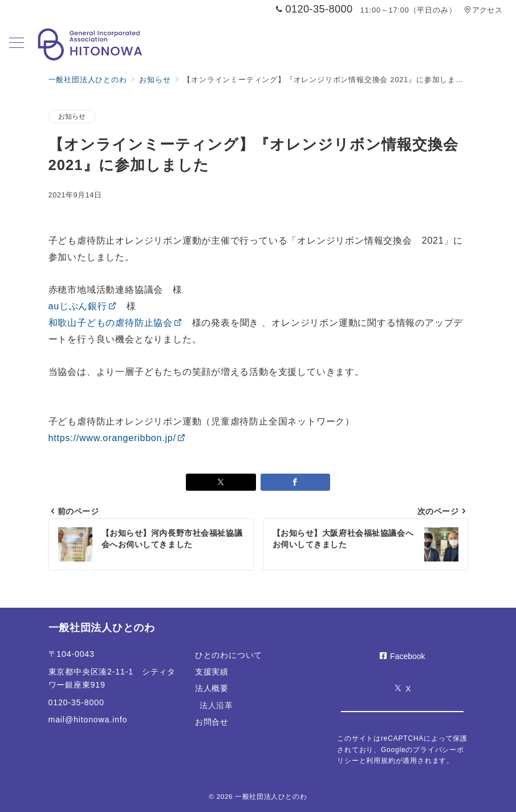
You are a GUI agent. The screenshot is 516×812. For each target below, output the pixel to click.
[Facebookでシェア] (296, 482)
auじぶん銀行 (83, 306)
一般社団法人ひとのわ (271, 796)
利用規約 (381, 761)
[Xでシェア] (221, 482)
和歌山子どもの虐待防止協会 (115, 323)
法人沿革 (216, 705)
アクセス (483, 10)
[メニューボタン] (17, 44)
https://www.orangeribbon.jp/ (117, 438)
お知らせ (72, 116)
